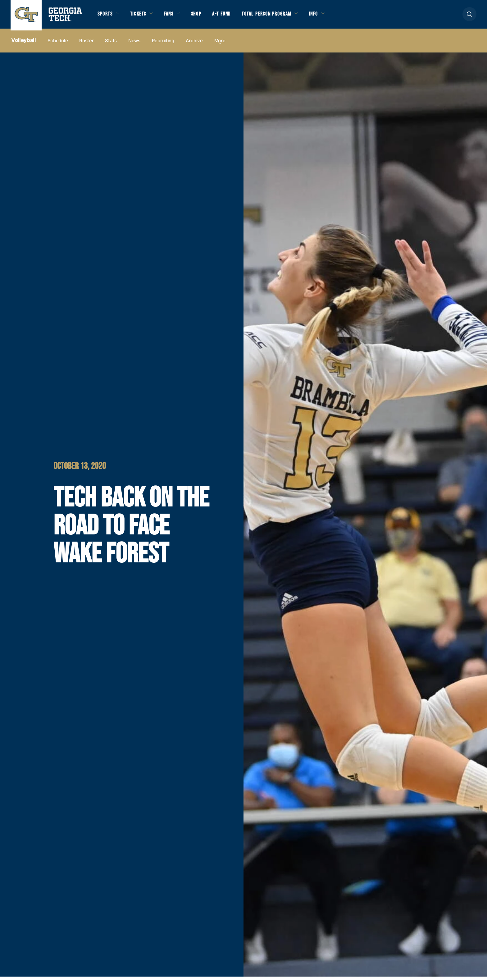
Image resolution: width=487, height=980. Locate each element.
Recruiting (163, 44)
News (134, 44)
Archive (194, 44)
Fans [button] (175, 16)
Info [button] (333, 16)
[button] (469, 16)
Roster (86, 44)
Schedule (58, 44)
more (220, 44)
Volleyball (24, 44)
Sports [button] (106, 16)
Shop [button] (205, 16)
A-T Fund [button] (232, 16)
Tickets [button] (142, 16)
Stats (111, 44)
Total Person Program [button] (281, 16)
